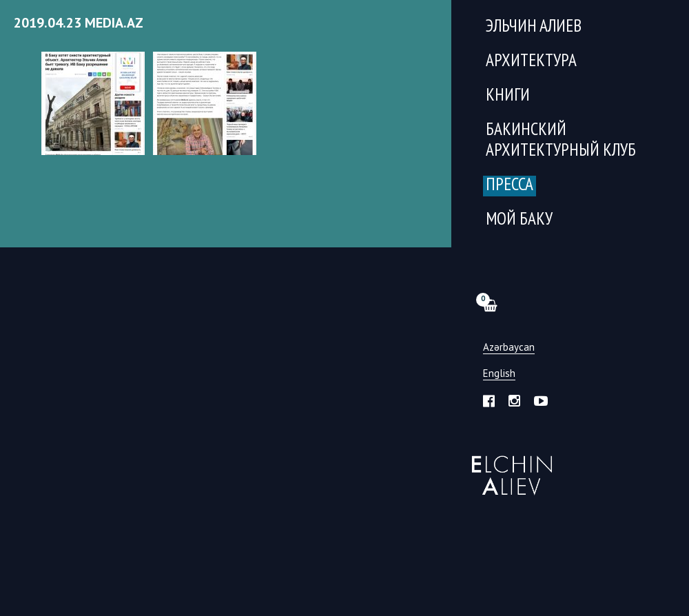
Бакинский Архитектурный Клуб (561, 141)
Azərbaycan (509, 348)
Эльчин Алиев (509, 468)
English (499, 374)
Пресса (510, 186)
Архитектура (531, 62)
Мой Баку (519, 220)
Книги (508, 96)
